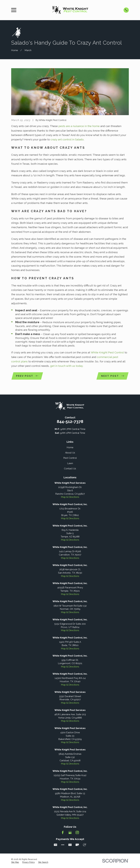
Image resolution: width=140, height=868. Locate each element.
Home (70, 447)
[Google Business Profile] (70, 833)
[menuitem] (15, 862)
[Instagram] (77, 833)
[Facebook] (63, 833)
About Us (70, 453)
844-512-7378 (70, 422)
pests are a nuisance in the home (79, 126)
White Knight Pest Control (108, 352)
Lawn (70, 463)
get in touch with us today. (66, 366)
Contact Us (70, 469)
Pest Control (70, 458)
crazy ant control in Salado (67, 139)
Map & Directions (70, 497)
